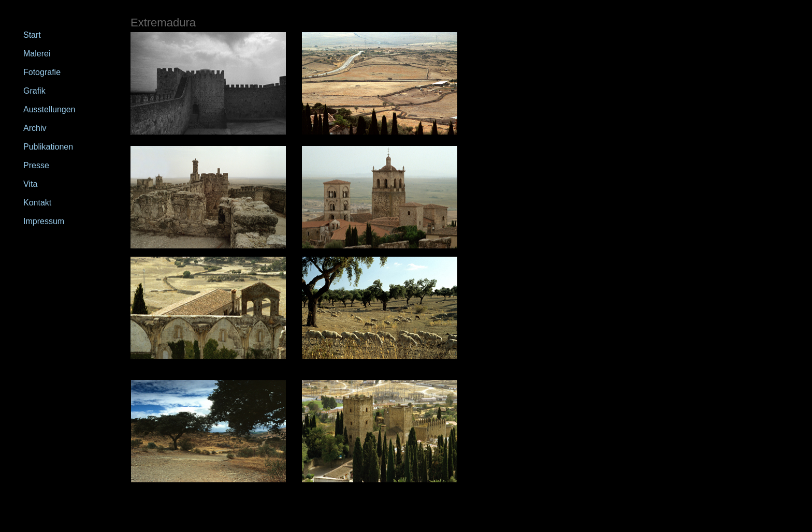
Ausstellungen (49, 109)
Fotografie (42, 72)
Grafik (34, 91)
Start (32, 35)
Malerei (37, 54)
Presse (36, 165)
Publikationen (48, 147)
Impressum (44, 221)
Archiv (35, 128)
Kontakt (37, 203)
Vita (30, 184)
